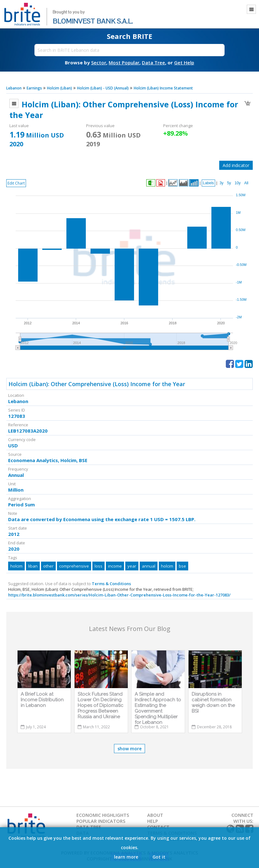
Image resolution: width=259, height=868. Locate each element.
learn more (126, 857)
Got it (159, 857)
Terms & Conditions (111, 584)
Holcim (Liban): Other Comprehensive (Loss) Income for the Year (97, 384)
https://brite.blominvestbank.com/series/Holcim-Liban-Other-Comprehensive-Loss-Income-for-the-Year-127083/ (119, 595)
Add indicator (236, 165)
